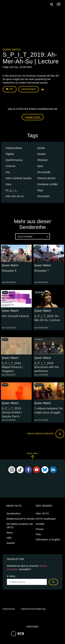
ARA (9, 184)
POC (41, 166)
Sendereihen (14, 514)
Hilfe (9, 538)
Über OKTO (42, 514)
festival (43, 160)
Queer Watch (12, 50)
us (9, 172)
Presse (40, 529)
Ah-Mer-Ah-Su (15, 196)
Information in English (48, 540)
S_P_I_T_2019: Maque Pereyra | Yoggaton (12, 367)
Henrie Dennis (47, 178)
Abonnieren (29, 89)
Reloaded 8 (9, 271)
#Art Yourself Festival (15, 316)
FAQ (38, 534)
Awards (11, 543)
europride (45, 172)
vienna (11, 166)
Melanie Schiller (48, 184)
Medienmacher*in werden (21, 519)
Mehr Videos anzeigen (46, 434)
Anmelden (33, 118)
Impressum (9, 609)
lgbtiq (10, 154)
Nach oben (32, 456)
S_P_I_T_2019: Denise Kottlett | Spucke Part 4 (12, 412)
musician (44, 196)
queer (42, 154)
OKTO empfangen (46, 519)
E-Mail (11, 576)
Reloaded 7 (42, 271)
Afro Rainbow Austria (19, 178)
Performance (15, 160)
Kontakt (40, 524)
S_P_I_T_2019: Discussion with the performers (47, 367)
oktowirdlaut (14, 148)
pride (42, 148)
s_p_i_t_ (12, 190)
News (10, 533)
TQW (41, 190)
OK (53, 582)
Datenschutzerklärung (33, 609)
